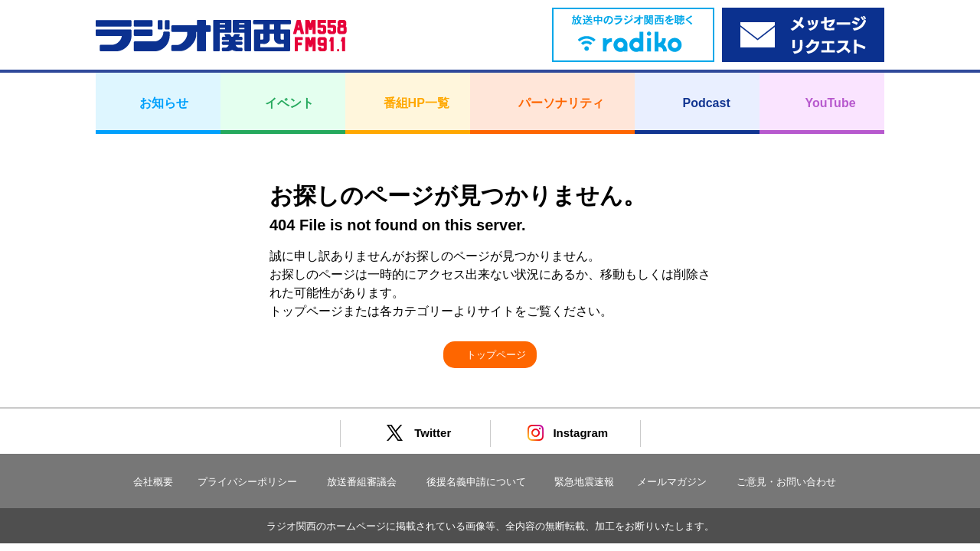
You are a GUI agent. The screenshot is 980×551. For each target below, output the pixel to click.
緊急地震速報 (584, 482)
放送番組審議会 (362, 482)
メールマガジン (672, 482)
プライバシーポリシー (247, 482)
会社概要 (153, 482)
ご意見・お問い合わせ (786, 482)
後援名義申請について (476, 482)
